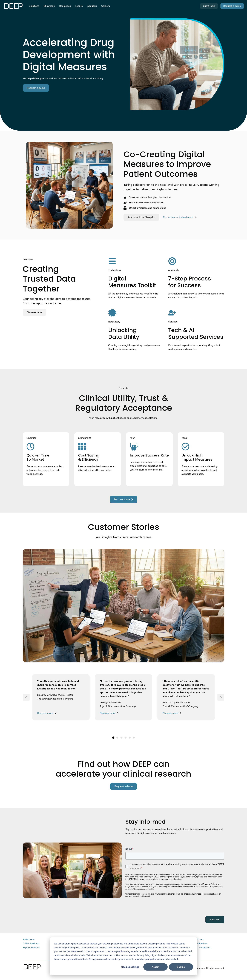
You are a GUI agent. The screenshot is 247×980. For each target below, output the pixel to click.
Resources (65, 6)
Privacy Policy (210, 884)
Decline (181, 967)
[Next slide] (221, 697)
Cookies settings (130, 967)
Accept (156, 967)
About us (92, 6)
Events (79, 6)
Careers (106, 6)
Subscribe (215, 920)
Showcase (49, 6)
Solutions (34, 6)
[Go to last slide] (26, 697)
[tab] (113, 738)
